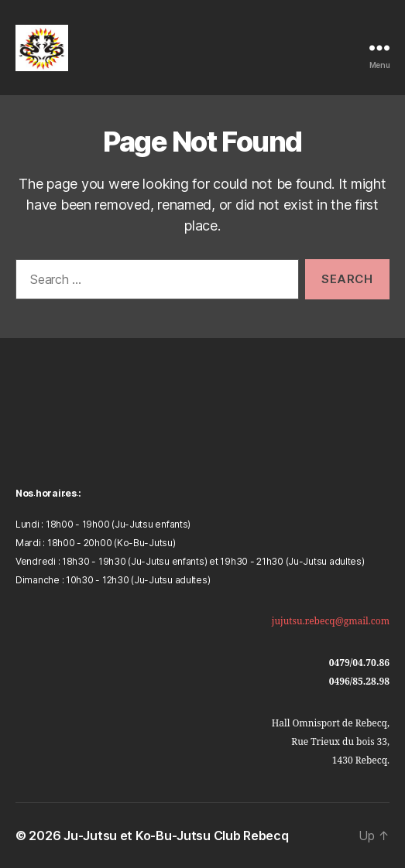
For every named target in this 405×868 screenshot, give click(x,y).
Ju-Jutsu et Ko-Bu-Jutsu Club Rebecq (176, 836)
